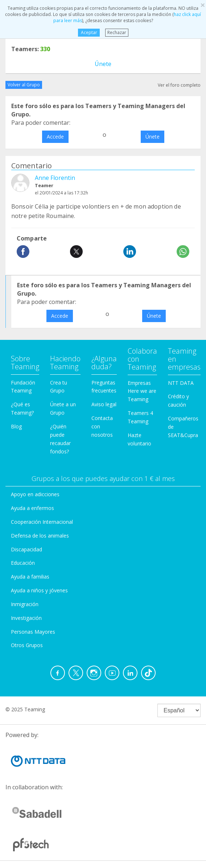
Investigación (26, 618)
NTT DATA (181, 383)
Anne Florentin (55, 178)
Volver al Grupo (24, 85)
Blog (16, 426)
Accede (55, 137)
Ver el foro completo (179, 85)
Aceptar (89, 32)
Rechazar (117, 32)
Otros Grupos (27, 645)
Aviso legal (104, 404)
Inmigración (25, 604)
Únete (103, 64)
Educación (23, 563)
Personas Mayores (33, 632)
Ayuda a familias (30, 577)
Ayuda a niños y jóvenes (39, 590)
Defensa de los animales (40, 536)
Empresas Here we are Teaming (142, 391)
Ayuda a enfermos (32, 508)
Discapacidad (26, 549)
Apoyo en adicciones (35, 494)
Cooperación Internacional (42, 522)
